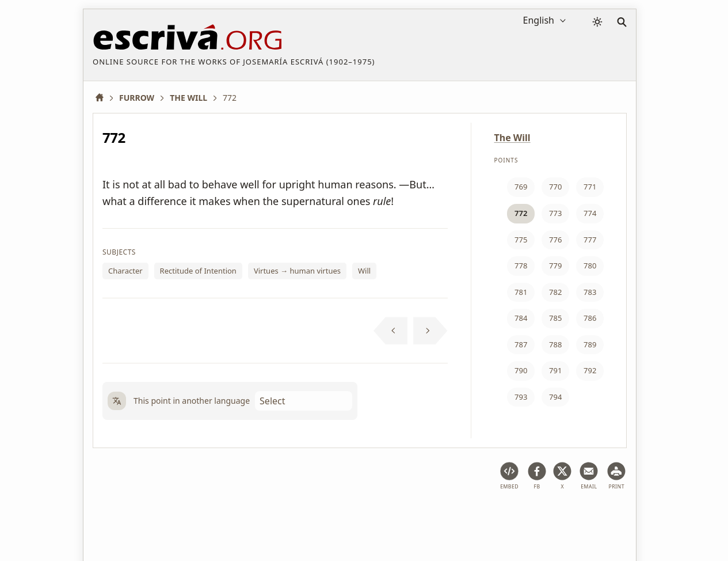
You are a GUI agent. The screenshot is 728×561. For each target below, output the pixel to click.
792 (590, 370)
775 (521, 240)
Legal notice (169, 517)
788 (555, 344)
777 (590, 240)
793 (521, 397)
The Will (512, 138)
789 (590, 344)
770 (555, 187)
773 (555, 213)
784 (521, 318)
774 (590, 213)
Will (364, 271)
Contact (430, 517)
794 (555, 397)
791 (555, 370)
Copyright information (359, 517)
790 (521, 370)
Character (125, 271)
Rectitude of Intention (198, 271)
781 (521, 292)
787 (521, 344)
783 (590, 292)
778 (521, 266)
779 (555, 266)
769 (521, 187)
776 (555, 240)
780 (590, 266)
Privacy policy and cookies (254, 517)
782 (555, 292)
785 (555, 318)
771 (590, 187)
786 (590, 318)
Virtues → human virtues (297, 271)
